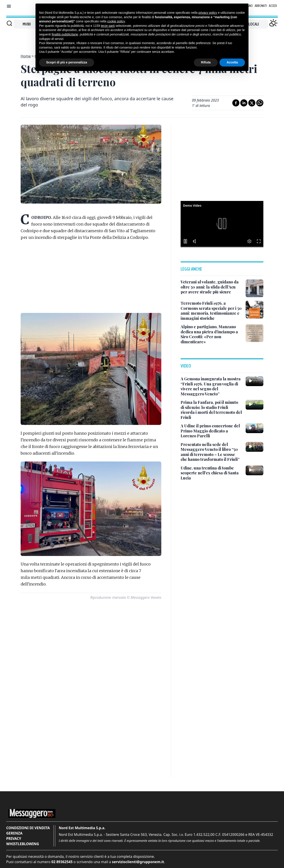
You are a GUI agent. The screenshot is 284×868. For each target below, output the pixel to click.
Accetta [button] (232, 62)
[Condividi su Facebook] (236, 103)
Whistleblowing (23, 844)
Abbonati (261, 6)
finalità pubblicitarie (65, 34)
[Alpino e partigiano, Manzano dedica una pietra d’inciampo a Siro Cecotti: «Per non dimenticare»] (211, 334)
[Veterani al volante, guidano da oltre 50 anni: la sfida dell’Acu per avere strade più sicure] (211, 287)
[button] (222, 224)
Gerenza (14, 833)
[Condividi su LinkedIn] (244, 103)
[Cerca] (9, 23)
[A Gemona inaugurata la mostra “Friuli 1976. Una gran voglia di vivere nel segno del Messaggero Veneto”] (211, 386)
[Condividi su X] (252, 103)
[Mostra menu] (9, 6)
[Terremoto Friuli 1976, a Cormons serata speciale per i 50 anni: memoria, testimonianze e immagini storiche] (211, 311)
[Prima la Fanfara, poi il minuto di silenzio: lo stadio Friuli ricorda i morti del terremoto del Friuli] (211, 410)
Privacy (14, 839)
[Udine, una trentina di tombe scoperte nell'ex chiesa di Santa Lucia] (211, 473)
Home (26, 56)
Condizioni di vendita (28, 828)
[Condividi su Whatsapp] (260, 103)
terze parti (108, 26)
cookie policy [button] (116, 21)
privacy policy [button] (208, 13)
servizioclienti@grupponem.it (138, 862)
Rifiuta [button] (206, 62)
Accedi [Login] (273, 6)
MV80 (27, 24)
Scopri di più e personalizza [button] (67, 62)
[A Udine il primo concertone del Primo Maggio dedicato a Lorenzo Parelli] (211, 431)
